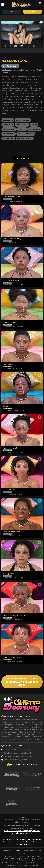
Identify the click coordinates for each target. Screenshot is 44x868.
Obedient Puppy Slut (11, 281)
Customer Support (16, 842)
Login (12, 12)
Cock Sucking (23, 120)
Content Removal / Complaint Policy (28, 843)
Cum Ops (7, 406)
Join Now (32, 12)
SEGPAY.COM (18, 851)
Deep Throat (22, 125)
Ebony (34, 125)
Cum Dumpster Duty (11, 197)
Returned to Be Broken (12, 657)
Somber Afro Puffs (10, 322)
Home (5, 839)
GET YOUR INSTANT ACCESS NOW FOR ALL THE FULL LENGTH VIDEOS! (22, 682)
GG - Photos (9, 134)
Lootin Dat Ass (8, 490)
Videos (12, 839)
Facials (22, 129)
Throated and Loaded (11, 532)
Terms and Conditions (25, 839)
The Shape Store (9, 364)
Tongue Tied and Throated (14, 615)
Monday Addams (10, 574)
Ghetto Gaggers (26, 134)
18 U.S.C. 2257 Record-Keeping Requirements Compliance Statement (22, 832)
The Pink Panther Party (12, 239)
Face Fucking (9, 129)
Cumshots (8, 125)
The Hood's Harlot (10, 448)
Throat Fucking (25, 139)
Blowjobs (8, 120)
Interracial (8, 139)
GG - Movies (34, 129)
